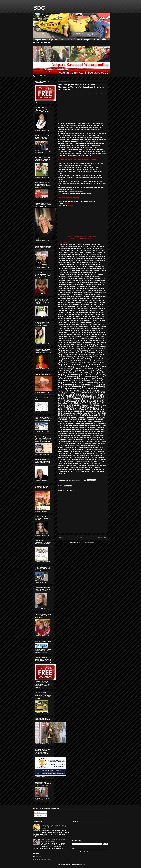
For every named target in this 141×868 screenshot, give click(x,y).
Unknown (38, 857)
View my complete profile (42, 860)
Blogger (82, 864)
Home (83, 537)
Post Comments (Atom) (87, 543)
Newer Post (63, 537)
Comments (39, 816)
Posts (37, 812)
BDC (39, 8)
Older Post (102, 537)
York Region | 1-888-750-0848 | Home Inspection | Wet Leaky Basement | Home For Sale (55, 827)
